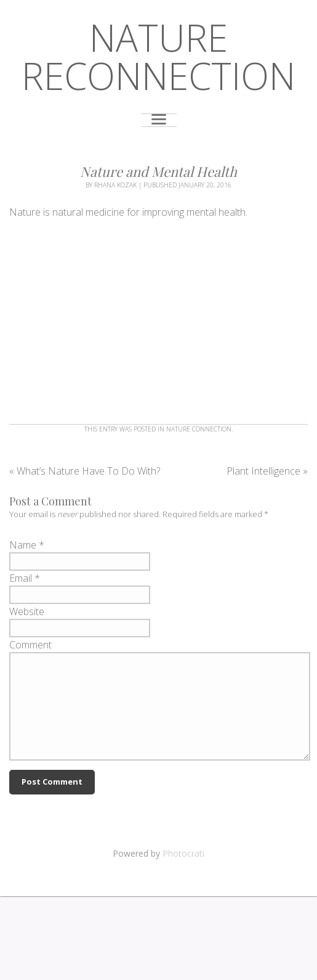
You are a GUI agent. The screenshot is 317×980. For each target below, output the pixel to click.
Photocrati (183, 853)
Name (23, 545)
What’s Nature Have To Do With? (85, 471)
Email (21, 578)
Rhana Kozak (115, 185)
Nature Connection (199, 429)
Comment (30, 645)
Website (27, 611)
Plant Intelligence (267, 471)
